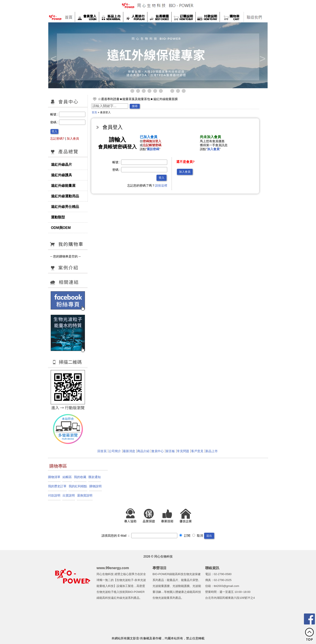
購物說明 (95, 486)
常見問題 (183, 451)
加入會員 (73, 139)
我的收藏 (80, 477)
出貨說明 (69, 495)
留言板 (170, 451)
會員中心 (158, 451)
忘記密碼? (57, 139)
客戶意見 (197, 451)
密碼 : (55, 122)
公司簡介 (115, 451)
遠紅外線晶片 (61, 164)
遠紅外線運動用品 (65, 196)
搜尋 (135, 106)
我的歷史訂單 (57, 486)
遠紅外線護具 (61, 175)
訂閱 (185, 536)
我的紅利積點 (78, 486)
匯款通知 (95, 477)
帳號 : (55, 114)
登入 (54, 131)
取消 (198, 536)
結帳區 (67, 477)
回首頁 (102, 451)
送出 (209, 536)
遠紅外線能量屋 (63, 185)
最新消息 (129, 451)
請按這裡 (161, 185)
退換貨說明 (85, 495)
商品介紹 (143, 451)
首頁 (94, 112)
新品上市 (212, 451)
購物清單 (54, 477)
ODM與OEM (61, 228)
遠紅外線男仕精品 (65, 207)
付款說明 (54, 495)
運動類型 (58, 217)
